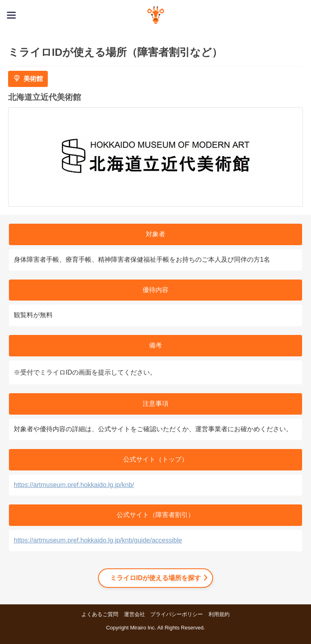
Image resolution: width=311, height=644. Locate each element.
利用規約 (219, 614)
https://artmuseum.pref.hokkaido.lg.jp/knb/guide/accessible (98, 540)
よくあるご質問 (100, 614)
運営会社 (134, 614)
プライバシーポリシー (177, 614)
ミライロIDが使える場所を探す (155, 578)
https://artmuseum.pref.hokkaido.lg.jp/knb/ (74, 485)
